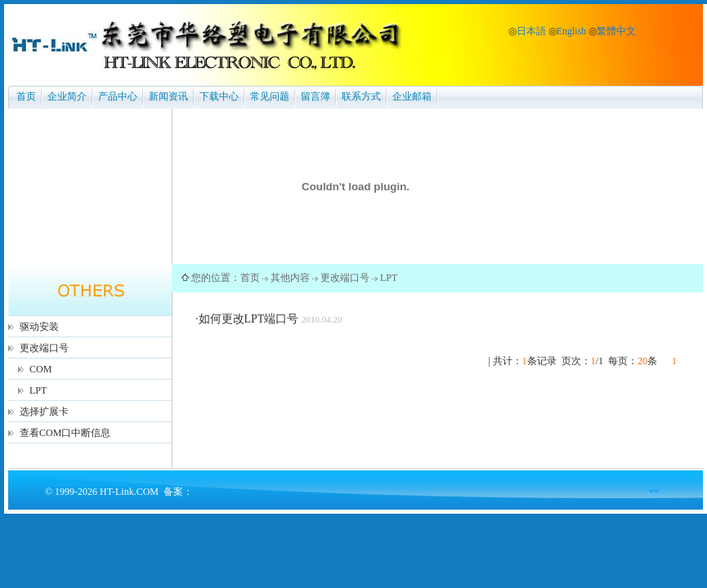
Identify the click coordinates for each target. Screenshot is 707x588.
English (572, 31)
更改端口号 (44, 348)
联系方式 (361, 96)
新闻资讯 (168, 96)
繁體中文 (616, 31)
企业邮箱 (412, 96)
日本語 (531, 31)
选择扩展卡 (44, 412)
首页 (26, 96)
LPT (38, 390)
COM (40, 369)
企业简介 (67, 96)
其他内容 (290, 278)
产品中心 (118, 96)
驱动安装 (39, 327)
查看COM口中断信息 (65, 433)
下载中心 (219, 96)
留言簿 (315, 96)
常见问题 (270, 96)
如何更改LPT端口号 (249, 319)
